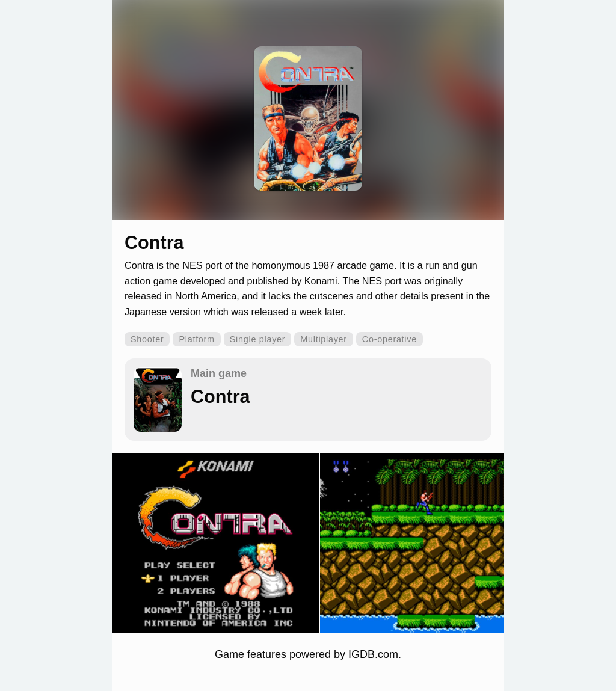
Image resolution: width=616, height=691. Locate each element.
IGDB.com (373, 654)
